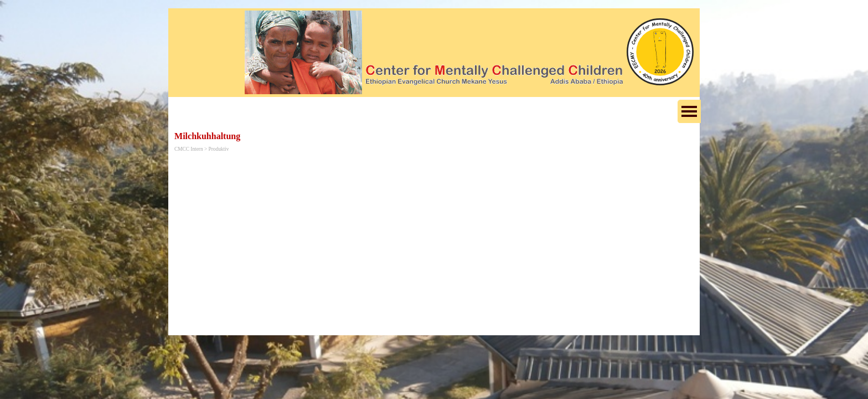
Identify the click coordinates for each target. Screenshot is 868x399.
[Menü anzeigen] (689, 111)
